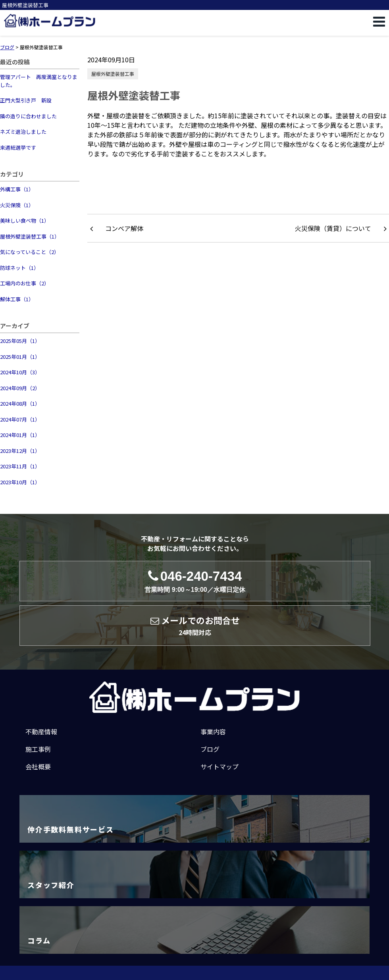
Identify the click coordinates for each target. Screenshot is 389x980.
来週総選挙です (18, 147)
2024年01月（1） (20, 435)
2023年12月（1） (20, 451)
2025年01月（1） (20, 357)
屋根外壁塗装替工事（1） (30, 236)
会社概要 (38, 766)
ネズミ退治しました (23, 132)
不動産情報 (41, 732)
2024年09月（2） (20, 388)
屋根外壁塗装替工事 (113, 74)
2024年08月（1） (20, 403)
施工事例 (38, 749)
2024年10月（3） (20, 372)
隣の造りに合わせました (28, 116)
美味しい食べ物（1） (25, 220)
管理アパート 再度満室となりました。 (39, 81)
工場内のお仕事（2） (25, 283)
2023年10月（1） (20, 482)
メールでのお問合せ (195, 626)
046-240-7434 (195, 581)
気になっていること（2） (30, 252)
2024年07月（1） (20, 419)
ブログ (210, 749)
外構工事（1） (17, 189)
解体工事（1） (17, 299)
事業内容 (213, 732)
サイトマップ (220, 766)
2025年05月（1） (20, 341)
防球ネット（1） (19, 268)
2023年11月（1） (20, 466)
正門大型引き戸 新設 (26, 100)
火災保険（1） (17, 205)
